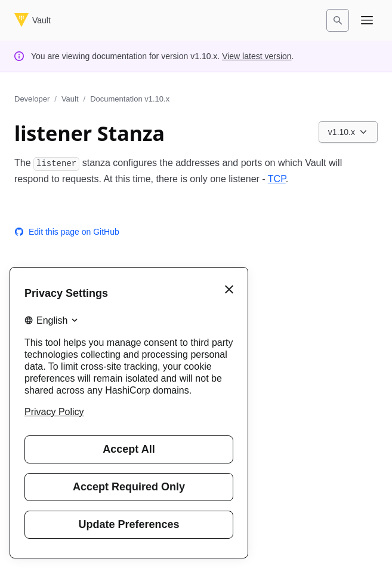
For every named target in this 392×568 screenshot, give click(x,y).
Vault (70, 99)
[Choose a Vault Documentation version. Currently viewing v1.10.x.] (348, 132)
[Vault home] (33, 20)
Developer (32, 99)
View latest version (257, 56)
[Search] (338, 20)
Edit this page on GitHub (67, 232)
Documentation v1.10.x (130, 99)
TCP (277, 179)
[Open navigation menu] (367, 20)
